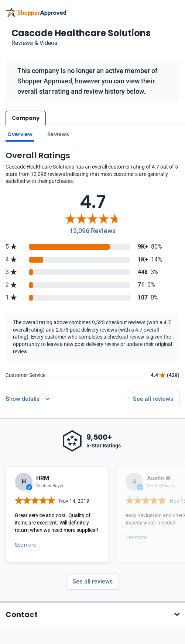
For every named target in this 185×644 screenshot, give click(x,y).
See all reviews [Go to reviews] (153, 399)
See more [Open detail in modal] (25, 545)
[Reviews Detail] (28, 399)
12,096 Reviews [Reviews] (92, 231)
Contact (22, 614)
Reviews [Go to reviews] (58, 134)
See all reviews (92, 581)
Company (26, 118)
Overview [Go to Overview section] (20, 134)
